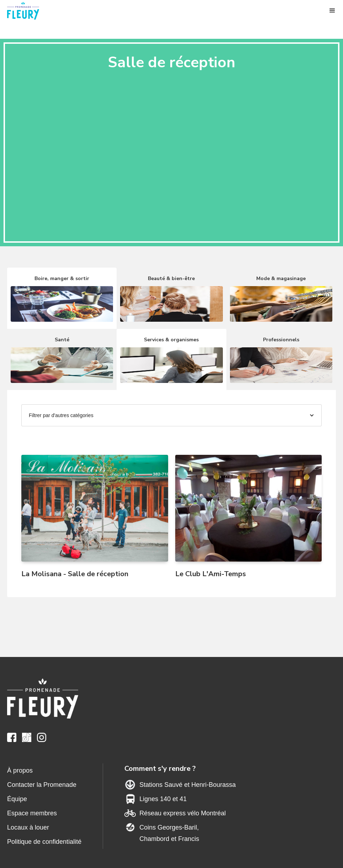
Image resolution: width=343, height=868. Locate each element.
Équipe (17, 799)
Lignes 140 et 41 (163, 799)
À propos (20, 770)
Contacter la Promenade (42, 785)
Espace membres (32, 813)
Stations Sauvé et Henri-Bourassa (187, 785)
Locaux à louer (28, 827)
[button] (332, 11)
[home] (28, 11)
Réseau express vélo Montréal (183, 813)
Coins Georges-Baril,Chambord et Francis (169, 833)
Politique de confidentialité (44, 842)
